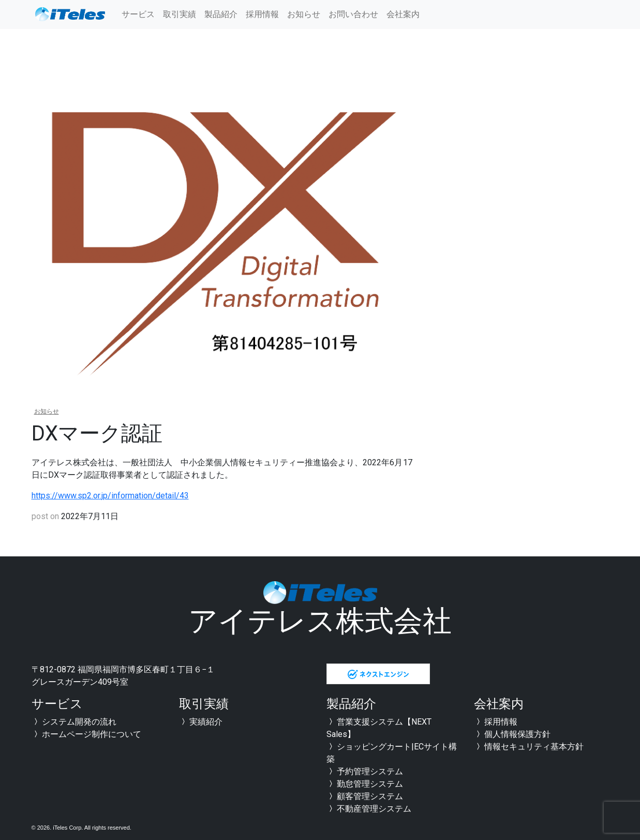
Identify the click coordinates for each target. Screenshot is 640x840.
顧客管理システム (365, 796)
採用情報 (262, 14)
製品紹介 (221, 14)
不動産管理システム (369, 809)
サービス (138, 14)
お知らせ (304, 14)
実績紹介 (201, 722)
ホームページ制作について (86, 734)
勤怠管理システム (365, 784)
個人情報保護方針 (512, 734)
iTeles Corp (67, 828)
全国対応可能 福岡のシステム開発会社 (70, 14)
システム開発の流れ (74, 722)
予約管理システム (365, 771)
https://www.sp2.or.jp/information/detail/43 (110, 496)
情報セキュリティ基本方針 (529, 747)
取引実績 (180, 14)
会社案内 (403, 14)
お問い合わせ (353, 14)
